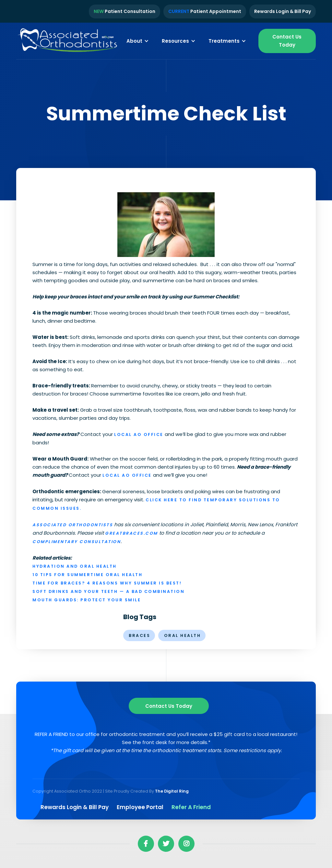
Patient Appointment (205, 11)
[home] (68, 41)
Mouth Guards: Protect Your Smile (87, 600)
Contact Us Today (287, 41)
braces (139, 635)
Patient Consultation (124, 11)
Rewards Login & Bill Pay (283, 11)
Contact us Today (169, 706)
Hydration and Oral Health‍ (75, 566)
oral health (183, 635)
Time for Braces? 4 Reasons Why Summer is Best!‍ (107, 583)
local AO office (139, 434)
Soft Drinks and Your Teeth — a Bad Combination (108, 591)
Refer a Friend (191, 807)
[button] (138, 41)
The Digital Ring (172, 791)
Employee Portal (140, 807)
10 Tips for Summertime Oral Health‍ (87, 575)
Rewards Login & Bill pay (75, 807)
